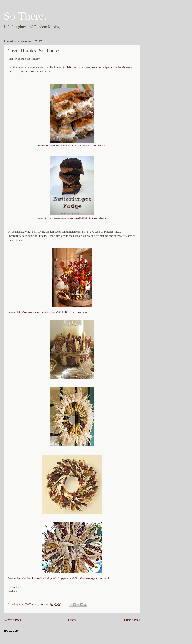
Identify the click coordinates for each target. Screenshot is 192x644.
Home (73, 620)
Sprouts (42, 236)
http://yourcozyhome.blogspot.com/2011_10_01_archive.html (52, 312)
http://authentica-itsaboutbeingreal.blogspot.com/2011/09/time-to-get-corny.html (63, 578)
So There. (25, 16)
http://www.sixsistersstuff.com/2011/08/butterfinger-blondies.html (76, 146)
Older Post (132, 620)
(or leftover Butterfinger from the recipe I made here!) (94, 67)
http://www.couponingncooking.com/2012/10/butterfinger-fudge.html (76, 218)
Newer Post (13, 620)
